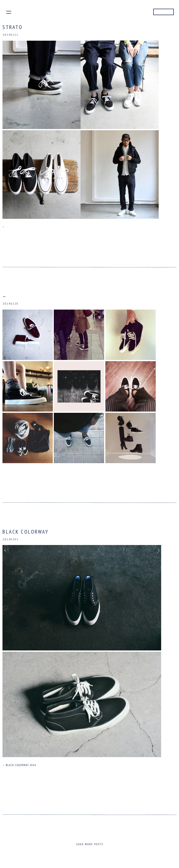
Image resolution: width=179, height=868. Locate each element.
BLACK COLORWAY (26, 532)
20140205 (11, 539)
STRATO (13, 27)
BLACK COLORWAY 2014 (21, 765)
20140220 (11, 304)
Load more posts (90, 844)
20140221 (11, 35)
